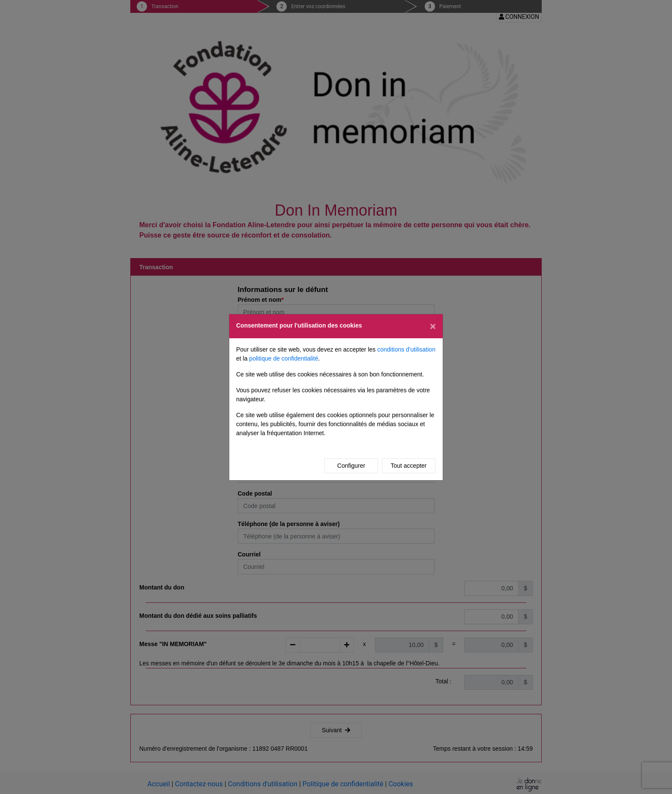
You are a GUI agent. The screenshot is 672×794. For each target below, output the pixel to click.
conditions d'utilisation (406, 349)
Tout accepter (408, 466)
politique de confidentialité (283, 358)
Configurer (351, 466)
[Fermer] (433, 326)
